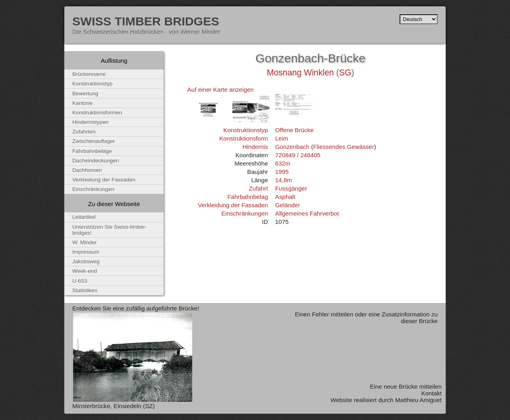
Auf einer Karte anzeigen (221, 90)
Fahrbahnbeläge (92, 151)
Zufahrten (84, 132)
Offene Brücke (295, 130)
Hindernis (255, 147)
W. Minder (85, 242)
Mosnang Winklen (300, 73)
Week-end (85, 271)
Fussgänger (291, 188)
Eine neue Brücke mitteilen (406, 386)
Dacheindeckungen (96, 161)
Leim (282, 138)
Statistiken (85, 290)
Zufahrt (258, 188)
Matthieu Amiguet (418, 400)
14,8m (284, 180)
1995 (282, 172)
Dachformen (87, 170)
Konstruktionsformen (97, 113)
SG (345, 73)
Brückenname (89, 74)
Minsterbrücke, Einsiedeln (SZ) (114, 406)
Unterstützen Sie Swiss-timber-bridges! (110, 230)
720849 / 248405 (298, 155)
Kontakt (431, 393)
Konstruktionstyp (245, 130)
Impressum (86, 252)
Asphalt (285, 197)
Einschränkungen (244, 213)
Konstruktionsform (243, 138)
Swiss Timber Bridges (146, 21)
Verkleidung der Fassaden (233, 205)
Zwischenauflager (94, 141)
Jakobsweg (86, 261)
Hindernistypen (90, 122)
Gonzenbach (292, 147)
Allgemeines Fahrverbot (307, 213)
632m (283, 163)
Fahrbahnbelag (247, 197)
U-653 (80, 281)
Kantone (82, 103)
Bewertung (85, 93)
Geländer (288, 205)
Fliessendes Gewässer (344, 147)
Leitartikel (84, 217)
